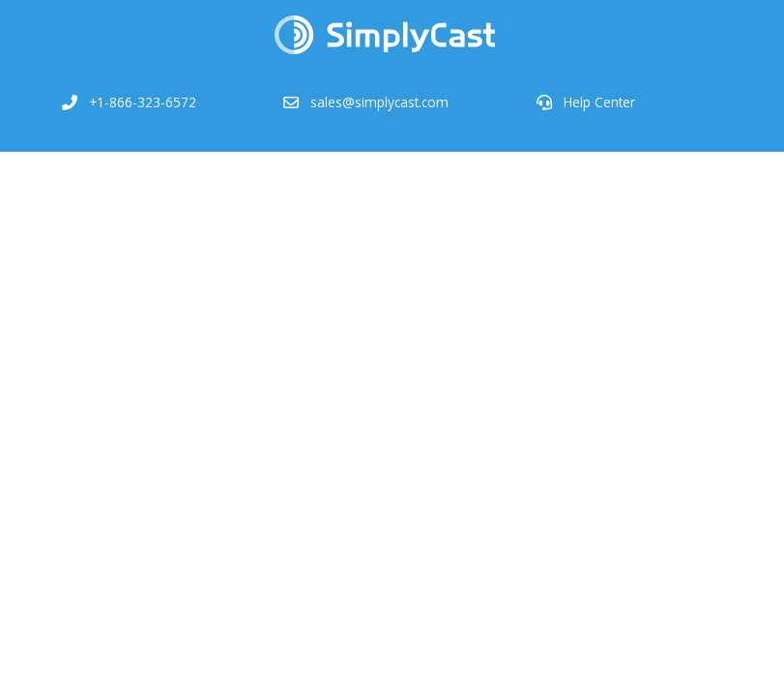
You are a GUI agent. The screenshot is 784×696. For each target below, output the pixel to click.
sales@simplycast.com (379, 102)
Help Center (599, 102)
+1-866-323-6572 (143, 102)
